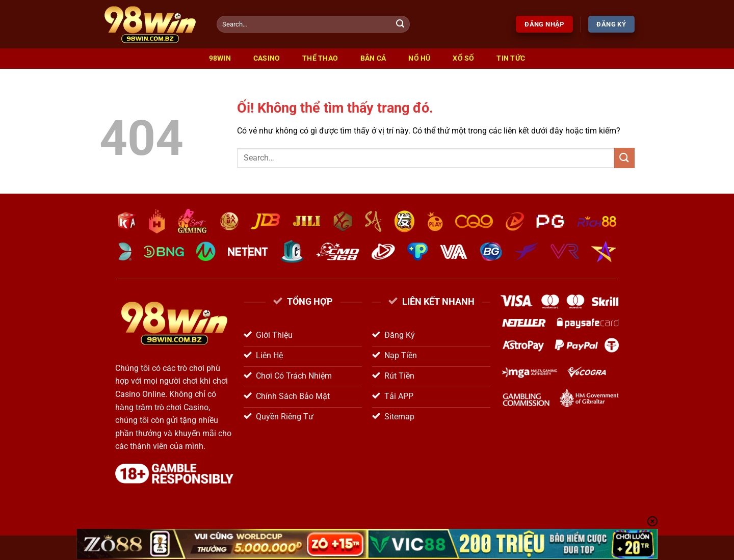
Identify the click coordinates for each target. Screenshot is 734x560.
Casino (267, 58)
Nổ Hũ (419, 58)
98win (220, 58)
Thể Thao (320, 58)
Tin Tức (511, 58)
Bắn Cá (373, 58)
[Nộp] (401, 24)
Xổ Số (463, 58)
